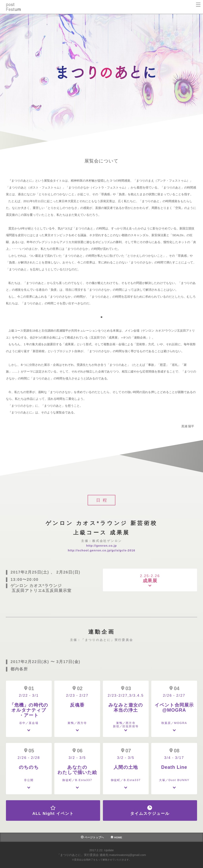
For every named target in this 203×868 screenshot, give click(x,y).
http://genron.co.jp (101, 546)
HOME (116, 837)
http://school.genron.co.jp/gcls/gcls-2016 (101, 550)
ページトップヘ (92, 837)
